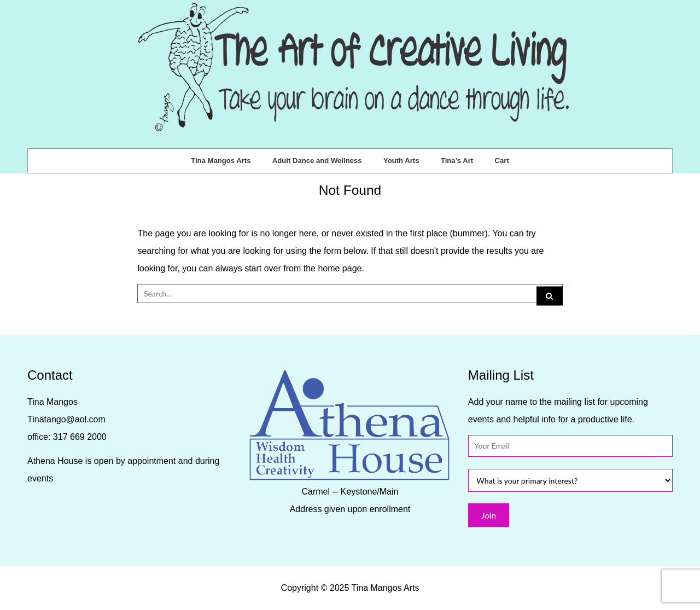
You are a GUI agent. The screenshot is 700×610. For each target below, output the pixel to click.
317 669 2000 (80, 437)
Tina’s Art (457, 161)
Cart (502, 161)
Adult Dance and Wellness (317, 161)
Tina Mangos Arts (221, 161)
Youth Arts (401, 161)
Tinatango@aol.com (66, 419)
